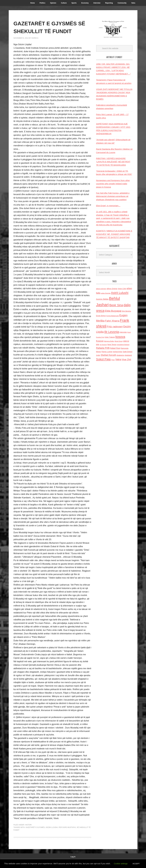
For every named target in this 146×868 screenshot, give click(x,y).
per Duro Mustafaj (67, 835)
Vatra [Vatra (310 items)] (118, 359)
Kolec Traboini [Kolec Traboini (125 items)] (110, 337)
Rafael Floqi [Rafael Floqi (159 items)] (115, 348)
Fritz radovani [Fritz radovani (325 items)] (115, 327)
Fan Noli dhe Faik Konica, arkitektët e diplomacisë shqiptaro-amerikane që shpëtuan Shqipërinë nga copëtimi (113, 196)
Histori (28, 832)
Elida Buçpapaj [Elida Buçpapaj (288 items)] (113, 311)
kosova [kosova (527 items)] (120, 337)
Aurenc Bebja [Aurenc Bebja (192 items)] (102, 299)
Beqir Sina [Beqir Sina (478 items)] (116, 305)
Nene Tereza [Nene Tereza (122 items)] (112, 345)
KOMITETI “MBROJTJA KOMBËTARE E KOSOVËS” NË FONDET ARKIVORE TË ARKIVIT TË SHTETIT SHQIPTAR (114, 234)
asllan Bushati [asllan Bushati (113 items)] (106, 293)
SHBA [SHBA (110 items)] (98, 355)
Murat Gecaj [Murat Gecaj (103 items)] (119, 341)
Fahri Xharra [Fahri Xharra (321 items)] (112, 321)
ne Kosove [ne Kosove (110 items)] (103, 345)
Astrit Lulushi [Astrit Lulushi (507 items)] (120, 293)
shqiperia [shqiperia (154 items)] (120, 355)
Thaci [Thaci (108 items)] (113, 360)
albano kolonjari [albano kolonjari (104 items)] (101, 289)
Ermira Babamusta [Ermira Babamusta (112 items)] (113, 316)
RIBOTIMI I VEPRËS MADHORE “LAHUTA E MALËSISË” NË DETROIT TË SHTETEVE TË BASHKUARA (113, 162)
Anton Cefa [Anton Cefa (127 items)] (122, 289)
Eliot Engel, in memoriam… (108, 206)
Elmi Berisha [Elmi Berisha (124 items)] (126, 311)
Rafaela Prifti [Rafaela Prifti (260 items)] (103, 348)
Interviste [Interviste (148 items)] (123, 332)
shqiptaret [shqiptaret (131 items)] (128, 355)
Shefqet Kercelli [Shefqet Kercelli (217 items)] (108, 355)
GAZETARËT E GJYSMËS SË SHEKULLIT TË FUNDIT (49, 31)
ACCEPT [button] (136, 864)
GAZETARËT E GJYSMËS (35, 835)
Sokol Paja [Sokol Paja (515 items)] (103, 359)
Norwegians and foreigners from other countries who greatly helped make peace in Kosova (113, 184)
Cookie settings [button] (121, 864)
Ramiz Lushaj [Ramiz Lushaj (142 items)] (107, 352)
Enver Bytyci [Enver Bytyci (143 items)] (101, 316)
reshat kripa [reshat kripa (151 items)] (117, 352)
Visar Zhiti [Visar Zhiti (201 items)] (126, 360)
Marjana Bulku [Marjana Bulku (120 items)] (109, 341)
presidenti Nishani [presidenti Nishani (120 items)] (123, 345)
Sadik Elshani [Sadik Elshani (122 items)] (127, 352)
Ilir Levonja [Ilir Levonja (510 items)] (112, 332)
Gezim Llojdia (52, 835)
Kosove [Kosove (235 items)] (100, 341)
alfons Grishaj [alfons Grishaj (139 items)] (112, 289)
